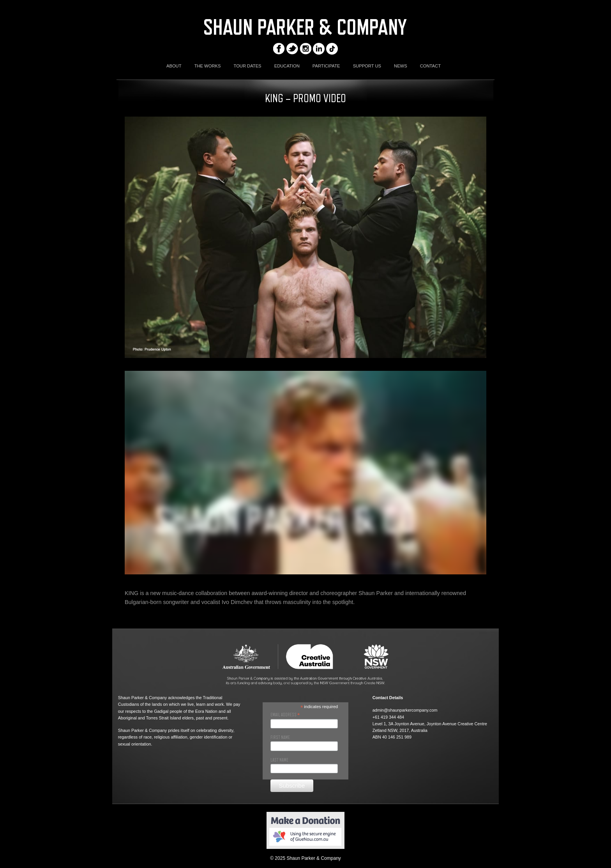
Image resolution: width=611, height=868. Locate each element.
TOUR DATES (248, 66)
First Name (280, 737)
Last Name (279, 760)
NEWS (401, 66)
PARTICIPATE (326, 66)
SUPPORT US (367, 66)
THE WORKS (208, 66)
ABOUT (174, 66)
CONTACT (430, 66)
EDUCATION (287, 66)
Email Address (285, 715)
